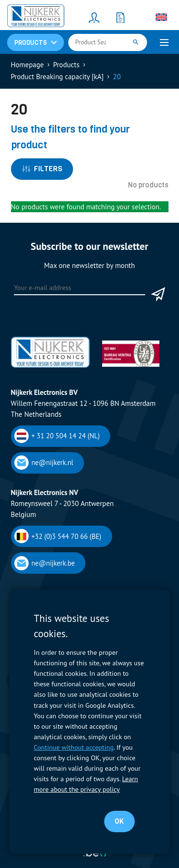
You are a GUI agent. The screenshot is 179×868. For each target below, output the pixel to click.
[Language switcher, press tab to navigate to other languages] (161, 17)
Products (66, 65)
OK (119, 821)
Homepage (27, 65)
